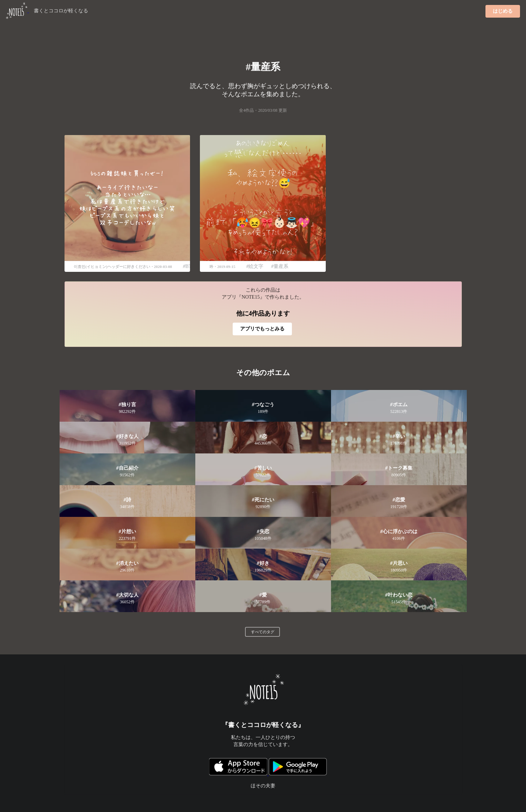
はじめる (503, 11)
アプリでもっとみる (262, 329)
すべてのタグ (263, 632)
